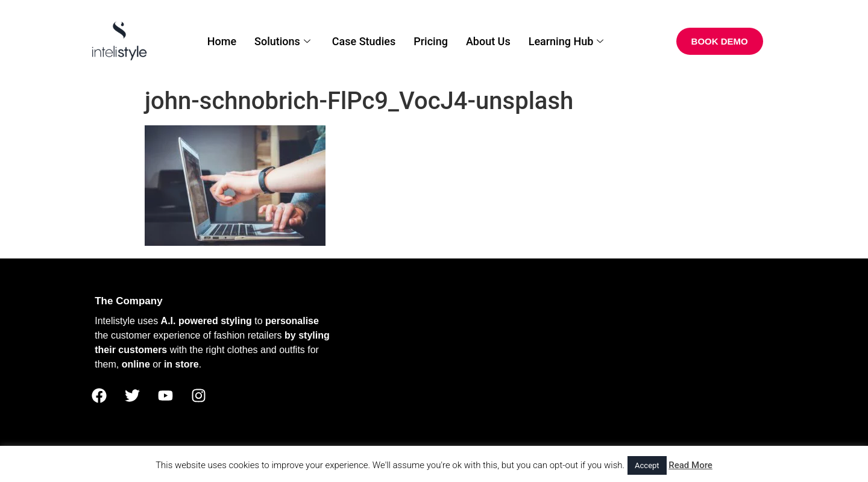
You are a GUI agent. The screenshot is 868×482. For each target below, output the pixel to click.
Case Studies (364, 41)
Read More (690, 465)
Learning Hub (566, 41)
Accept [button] (647, 465)
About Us (488, 41)
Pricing (431, 41)
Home (222, 41)
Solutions (282, 41)
